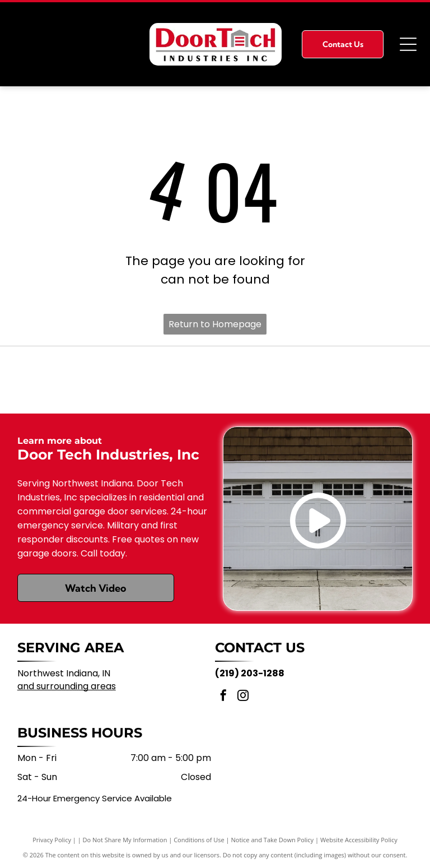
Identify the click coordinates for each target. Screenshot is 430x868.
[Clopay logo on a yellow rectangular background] (215, 380)
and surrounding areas (67, 686)
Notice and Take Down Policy (273, 840)
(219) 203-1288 (250, 673)
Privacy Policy (52, 840)
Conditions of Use (199, 840)
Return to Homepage (215, 324)
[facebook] (223, 697)
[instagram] (243, 697)
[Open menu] (408, 44)
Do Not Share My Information (125, 840)
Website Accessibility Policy (359, 840)
